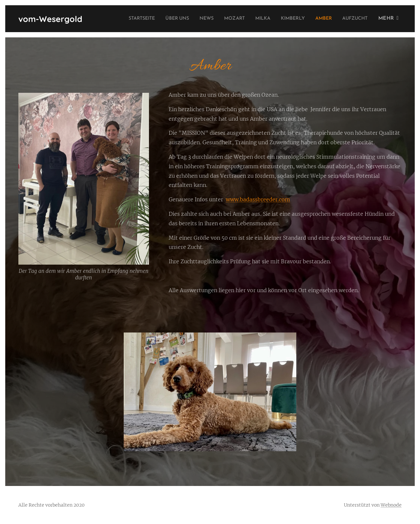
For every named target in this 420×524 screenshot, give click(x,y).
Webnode (391, 505)
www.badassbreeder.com (258, 199)
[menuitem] (121, 19)
